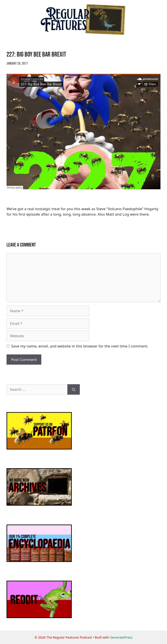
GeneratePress (121, 637)
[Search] (74, 389)
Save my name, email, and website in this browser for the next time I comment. (80, 346)
